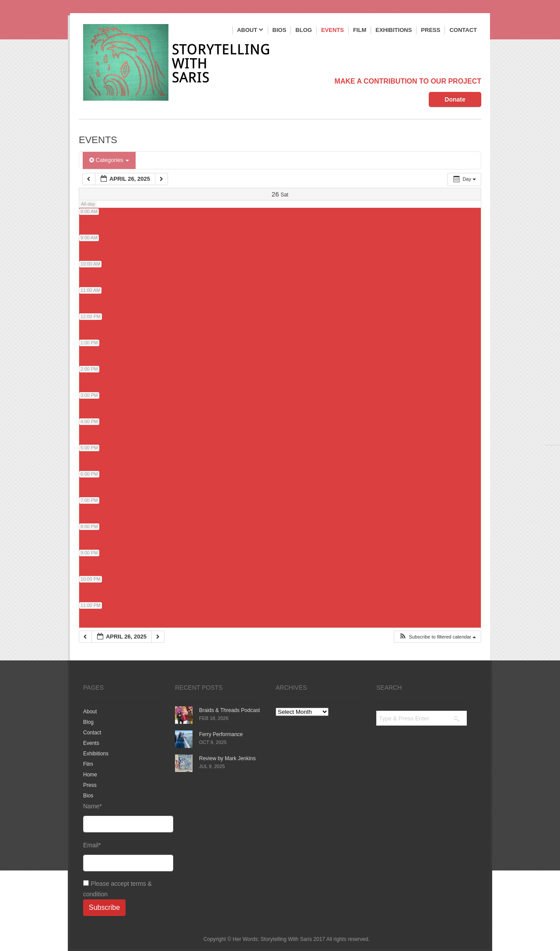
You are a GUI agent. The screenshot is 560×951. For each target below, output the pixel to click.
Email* (122, 856)
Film (360, 30)
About (250, 30)
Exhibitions (394, 30)
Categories (109, 160)
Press (430, 30)
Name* (122, 818)
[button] (437, 637)
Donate (455, 99)
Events (332, 30)
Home (90, 775)
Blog (304, 30)
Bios (280, 30)
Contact (463, 30)
